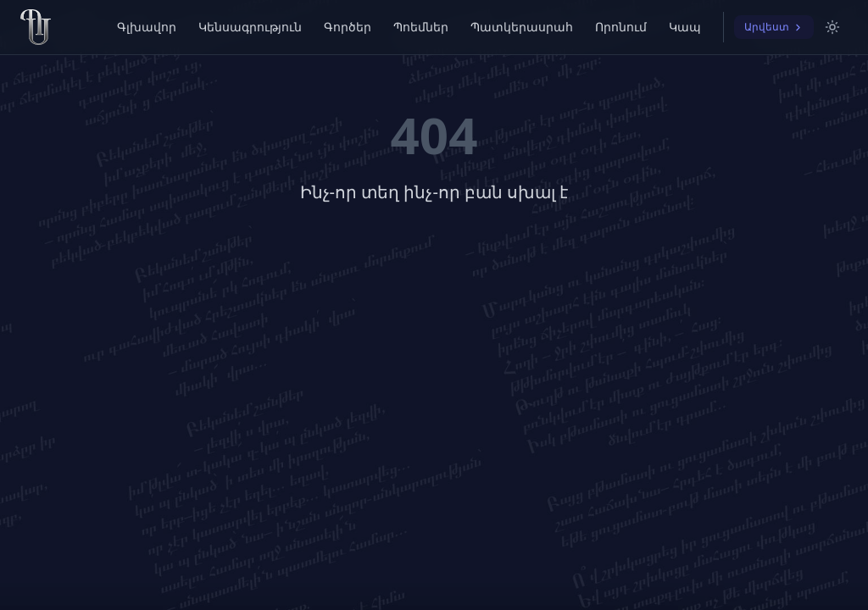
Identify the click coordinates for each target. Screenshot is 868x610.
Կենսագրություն (250, 27)
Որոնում (621, 27)
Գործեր (348, 27)
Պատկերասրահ (522, 27)
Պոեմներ (421, 27)
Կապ (685, 27)
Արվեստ (774, 27)
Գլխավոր (147, 27)
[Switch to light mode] (832, 27)
